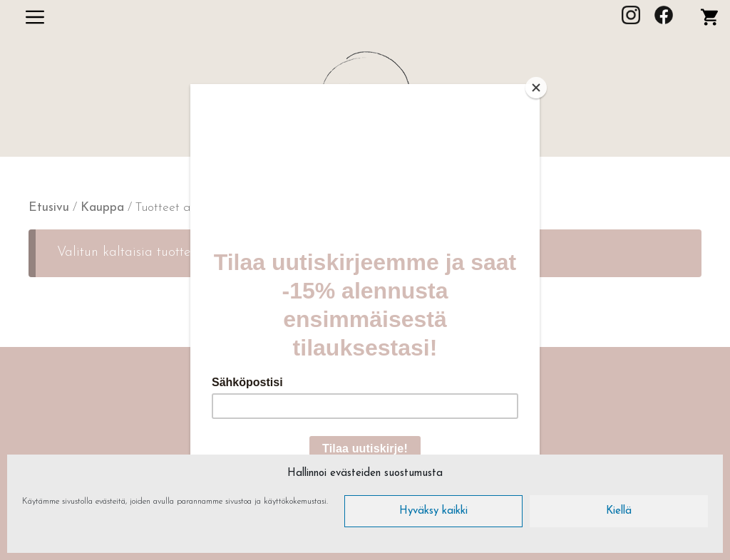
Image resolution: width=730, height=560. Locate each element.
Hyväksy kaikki (433, 511)
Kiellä (619, 511)
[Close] (536, 88)
